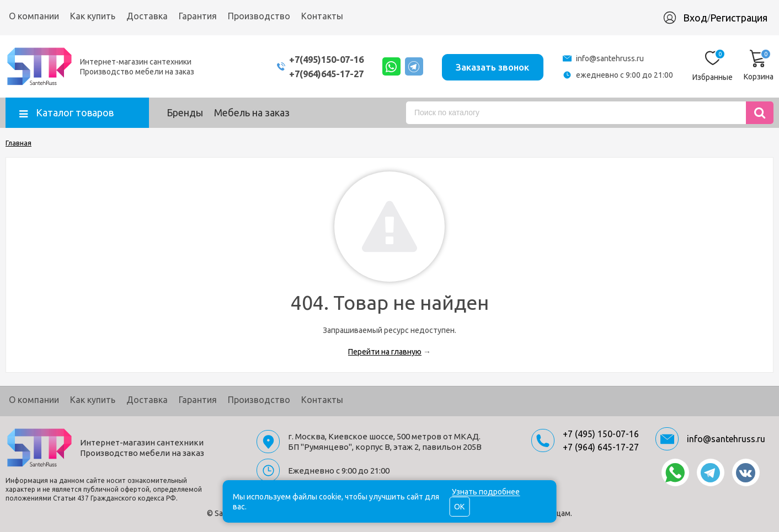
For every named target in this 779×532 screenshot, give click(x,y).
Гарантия (198, 16)
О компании (34, 16)
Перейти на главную (385, 352)
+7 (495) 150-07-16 (601, 434)
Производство (259, 16)
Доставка (147, 16)
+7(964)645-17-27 (317, 74)
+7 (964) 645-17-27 (601, 447)
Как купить (93, 16)
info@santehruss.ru (610, 58)
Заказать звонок (491, 66)
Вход (695, 18)
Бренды (185, 112)
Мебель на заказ (252, 112)
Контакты (322, 16)
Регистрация (739, 18)
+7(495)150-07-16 (317, 59)
